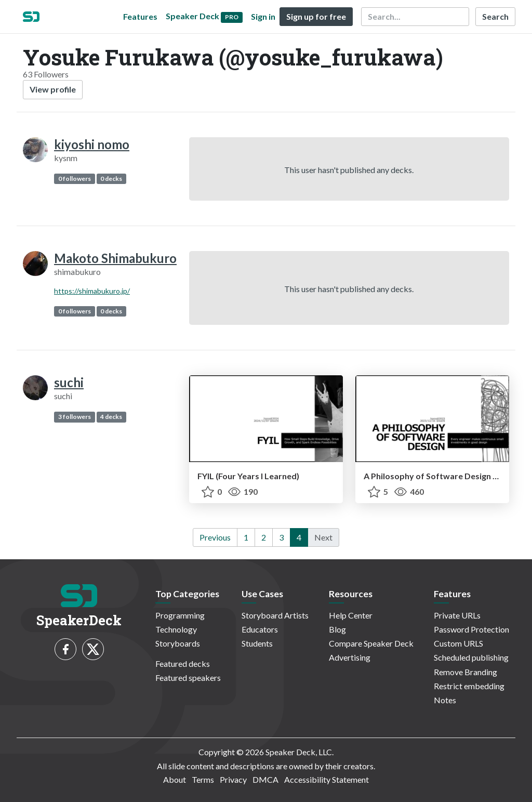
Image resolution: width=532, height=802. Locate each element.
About (175, 779)
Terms (203, 779)
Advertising (350, 657)
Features (140, 16)
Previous (215, 537)
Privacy (233, 779)
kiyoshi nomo (92, 144)
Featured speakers (188, 678)
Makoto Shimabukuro (115, 258)
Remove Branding (465, 672)
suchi (69, 382)
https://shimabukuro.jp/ (92, 291)
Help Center (351, 615)
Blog (337, 629)
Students (257, 643)
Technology (176, 629)
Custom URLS (458, 643)
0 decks (111, 179)
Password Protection (471, 629)
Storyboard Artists (275, 615)
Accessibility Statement (327, 779)
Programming (180, 615)
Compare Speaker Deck (371, 643)
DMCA (265, 779)
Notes (445, 700)
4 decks (111, 417)
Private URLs (457, 615)
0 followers (75, 179)
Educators (260, 629)
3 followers (75, 417)
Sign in (263, 16)
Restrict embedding (469, 686)
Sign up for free (316, 16)
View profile (53, 89)
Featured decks (183, 663)
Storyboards (178, 643)
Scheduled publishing (471, 657)
